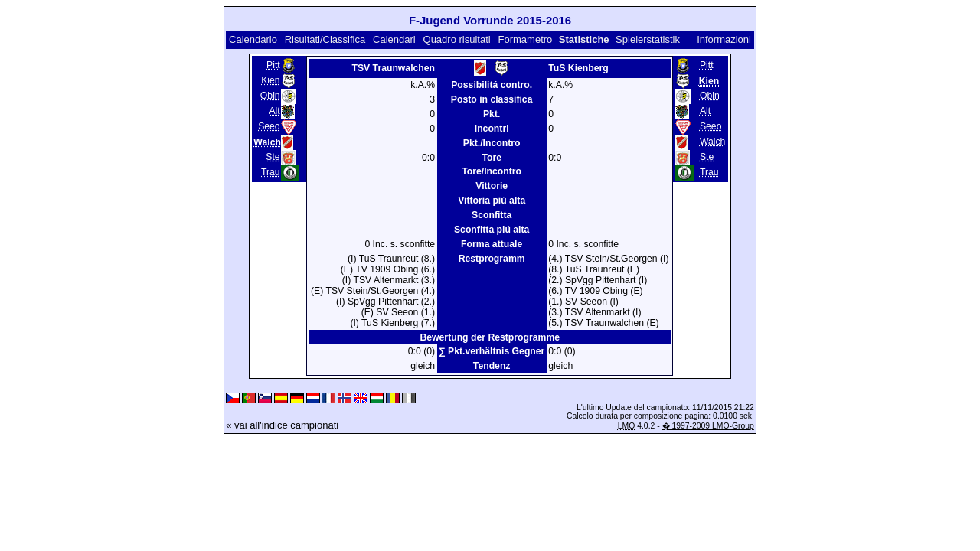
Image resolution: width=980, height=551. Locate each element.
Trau (271, 172)
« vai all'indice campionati (282, 425)
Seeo (269, 126)
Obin (270, 96)
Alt (274, 111)
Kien (270, 80)
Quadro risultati (457, 39)
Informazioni (724, 39)
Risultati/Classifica (325, 39)
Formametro (526, 39)
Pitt (273, 65)
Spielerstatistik (648, 39)
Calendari (394, 39)
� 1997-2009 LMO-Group (708, 426)
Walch (713, 142)
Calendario (253, 39)
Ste (273, 157)
